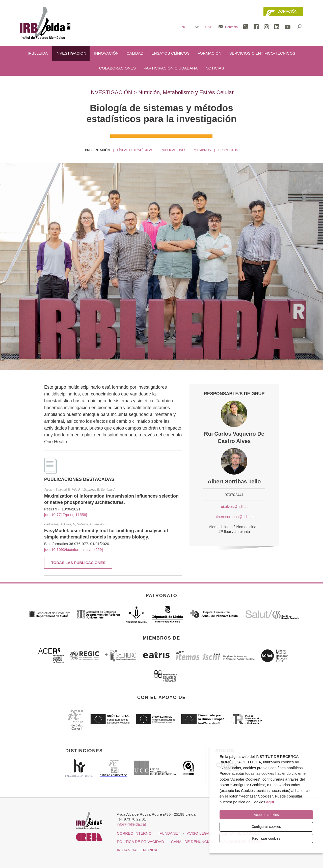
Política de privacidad (140, 842)
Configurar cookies (266, 827)
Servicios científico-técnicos (262, 53)
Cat (208, 27)
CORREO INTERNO (134, 833)
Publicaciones (173, 150)
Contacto (231, 27)
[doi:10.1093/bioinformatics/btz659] (73, 549)
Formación (209, 53)
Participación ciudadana (171, 68)
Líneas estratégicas (135, 150)
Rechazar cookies (266, 838)
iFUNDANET (169, 833)
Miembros (202, 150)
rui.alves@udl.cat (234, 507)
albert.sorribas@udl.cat (234, 517)
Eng (183, 27)
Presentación (97, 150)
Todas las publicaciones (78, 563)
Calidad (135, 53)
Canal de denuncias (192, 842)
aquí (270, 802)
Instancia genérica (137, 850)
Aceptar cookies (266, 815)
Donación (288, 11)
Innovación (106, 53)
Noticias (215, 68)
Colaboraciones (117, 68)
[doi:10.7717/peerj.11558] (66, 515)
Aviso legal (199, 833)
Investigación (71, 53)
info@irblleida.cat (131, 824)
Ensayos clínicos (170, 53)
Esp (196, 27)
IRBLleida (38, 53)
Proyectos (228, 150)
